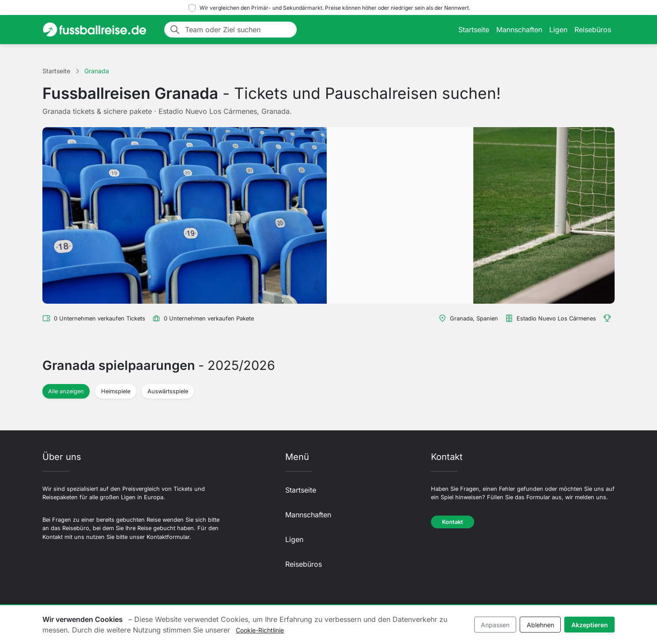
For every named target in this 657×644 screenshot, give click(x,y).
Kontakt (453, 522)
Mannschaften (519, 30)
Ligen (558, 30)
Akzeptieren (590, 625)
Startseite (474, 30)
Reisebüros (593, 30)
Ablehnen (540, 625)
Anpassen (495, 625)
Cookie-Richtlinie (260, 630)
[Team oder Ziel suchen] (238, 30)
